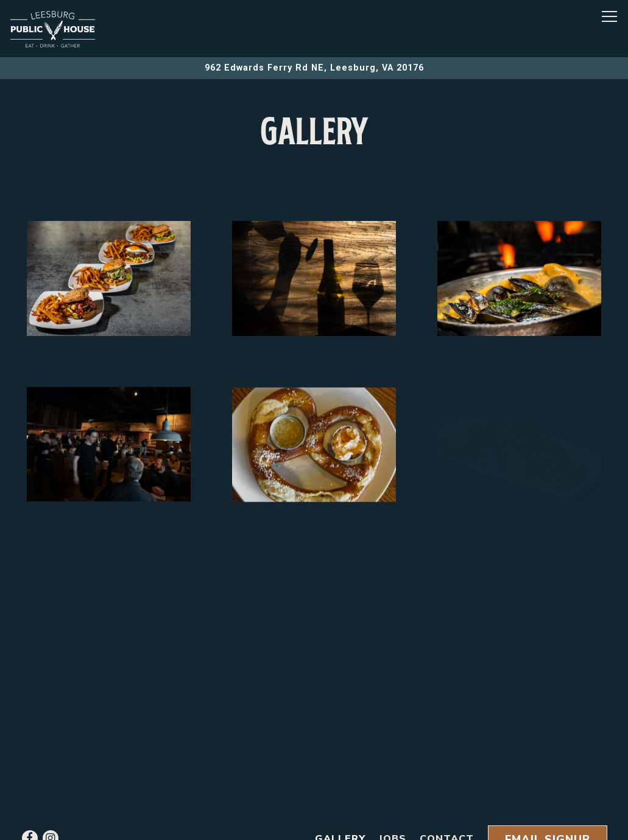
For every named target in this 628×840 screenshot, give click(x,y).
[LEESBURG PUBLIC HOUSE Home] (53, 29)
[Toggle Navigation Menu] (609, 16)
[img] (109, 280)
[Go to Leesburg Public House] (314, 68)
